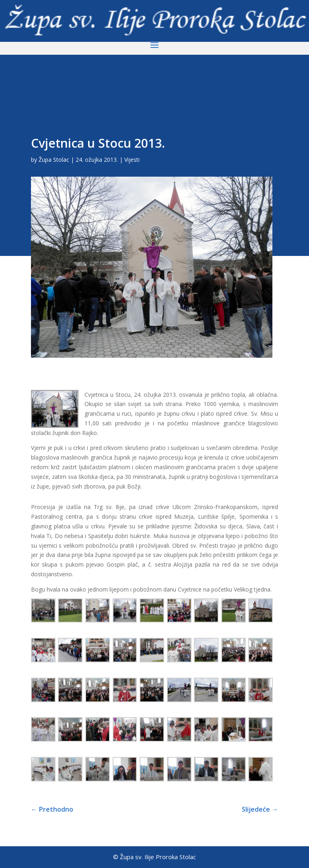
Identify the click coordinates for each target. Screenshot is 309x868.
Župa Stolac (54, 160)
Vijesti (132, 160)
